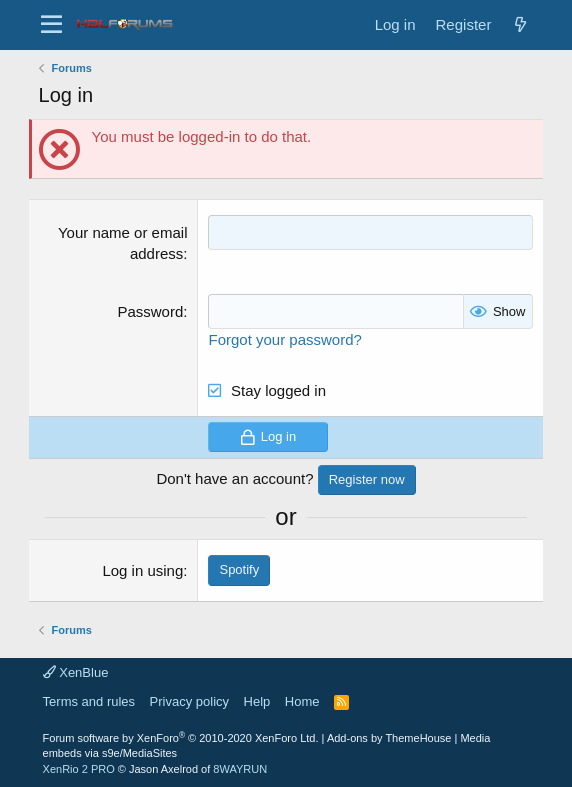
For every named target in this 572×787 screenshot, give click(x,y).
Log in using (142, 570)
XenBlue (76, 672)
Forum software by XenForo (181, 738)
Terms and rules (89, 701)
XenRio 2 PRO (79, 769)
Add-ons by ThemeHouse (389, 738)
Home (302, 701)
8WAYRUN (240, 769)
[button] (51, 25)
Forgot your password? (284, 339)
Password (150, 311)
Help (257, 701)
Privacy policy (189, 701)
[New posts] (520, 24)
